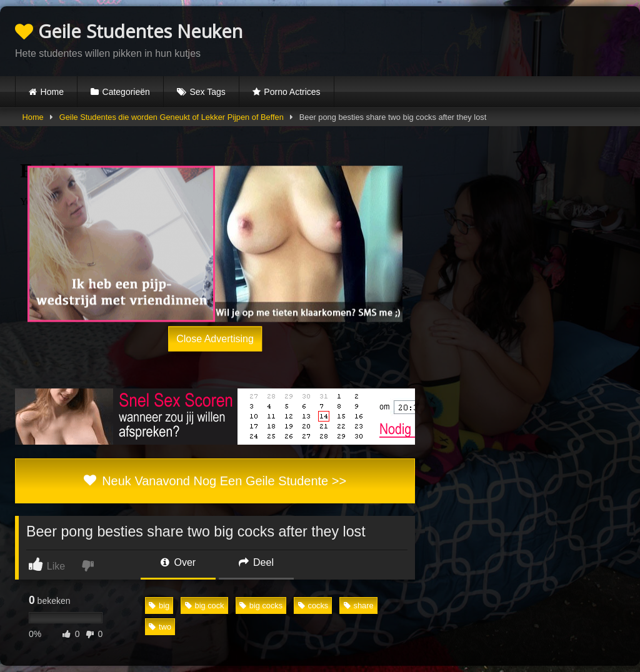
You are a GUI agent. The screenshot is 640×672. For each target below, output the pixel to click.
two (160, 627)
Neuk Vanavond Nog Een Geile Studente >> (215, 481)
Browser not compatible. (479, 39)
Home (52, 92)
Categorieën (126, 92)
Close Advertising (215, 339)
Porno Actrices (292, 92)
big (159, 605)
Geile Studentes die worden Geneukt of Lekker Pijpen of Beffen (172, 117)
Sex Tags (207, 92)
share (359, 605)
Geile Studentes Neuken (129, 31)
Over (178, 562)
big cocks (261, 605)
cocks (313, 605)
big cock (205, 605)
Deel (256, 562)
